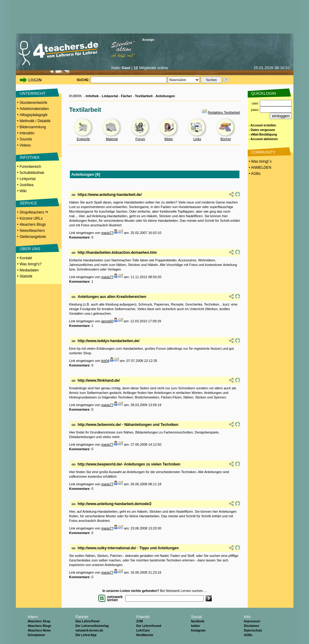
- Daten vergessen (262, 130)
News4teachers (32, 231)
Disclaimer (252, 626)
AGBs (248, 635)
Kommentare (79, 237)
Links (197, 139)
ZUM (140, 621)
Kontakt (26, 258)
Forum (140, 139)
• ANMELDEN (260, 168)
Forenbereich (30, 167)
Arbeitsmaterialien (34, 109)
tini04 (105, 361)
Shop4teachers (34, 212)
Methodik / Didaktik (35, 121)
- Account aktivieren (263, 139)
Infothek (92, 96)
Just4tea (26, 185)
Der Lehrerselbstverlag (92, 626)
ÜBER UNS (30, 249)
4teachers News (39, 630)
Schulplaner (36, 635)
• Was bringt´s (260, 161)
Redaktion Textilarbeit (224, 112)
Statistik (26, 276)
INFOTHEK (30, 157)
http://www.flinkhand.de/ (99, 380)
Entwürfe (83, 139)
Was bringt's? (31, 264)
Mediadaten (29, 270)
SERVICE (29, 203)
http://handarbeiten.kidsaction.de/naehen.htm (117, 253)
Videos (25, 145)
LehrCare (143, 630)
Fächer (126, 96)
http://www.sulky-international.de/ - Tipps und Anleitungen (128, 548)
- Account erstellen (263, 125)
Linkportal (27, 179)
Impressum (252, 621)
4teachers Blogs (33, 225)
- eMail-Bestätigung (263, 134)
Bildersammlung (33, 127)
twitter (196, 626)
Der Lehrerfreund (149, 626)
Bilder (169, 139)
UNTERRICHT (33, 93)
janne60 (107, 321)
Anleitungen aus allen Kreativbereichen (112, 297)
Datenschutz (253, 630)
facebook (198, 621)
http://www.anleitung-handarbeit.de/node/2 (115, 504)
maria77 (107, 233)
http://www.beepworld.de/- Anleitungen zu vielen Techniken (129, 464)
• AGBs (254, 174)
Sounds (26, 139)
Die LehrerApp (86, 635)
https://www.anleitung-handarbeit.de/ (110, 195)
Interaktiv (27, 133)
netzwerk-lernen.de (89, 630)
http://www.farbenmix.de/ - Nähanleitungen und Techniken (128, 425)
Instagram (198, 630)
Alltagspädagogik (33, 115)
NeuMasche (145, 635)
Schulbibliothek (32, 173)
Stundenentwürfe (33, 103)
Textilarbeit (144, 96)
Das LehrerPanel (87, 621)
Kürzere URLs (31, 218)
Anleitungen (165, 96)
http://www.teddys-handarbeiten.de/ (109, 341)
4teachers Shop (39, 621)
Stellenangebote (33, 237)
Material (112, 139)
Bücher (226, 139)
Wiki (23, 191)
